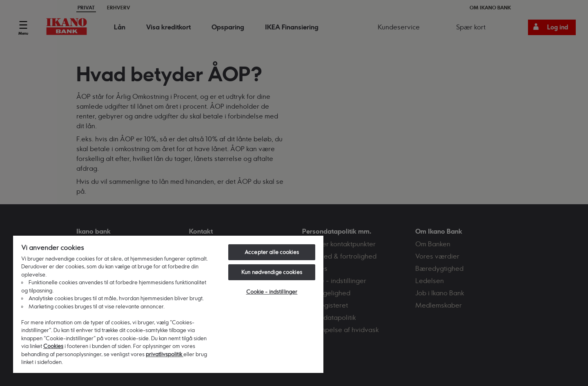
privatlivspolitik (165, 354)
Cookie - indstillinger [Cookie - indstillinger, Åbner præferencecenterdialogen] (272, 292)
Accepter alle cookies (272, 252)
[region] (168, 304)
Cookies (53, 346)
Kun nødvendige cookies (272, 272)
